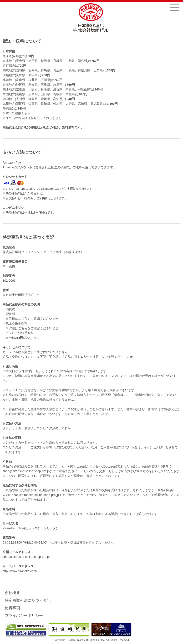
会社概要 (12, 593)
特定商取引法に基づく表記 (28, 600)
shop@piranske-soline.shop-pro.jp (26, 471)
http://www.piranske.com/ (20, 571)
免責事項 (12, 608)
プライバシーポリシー (24, 616)
